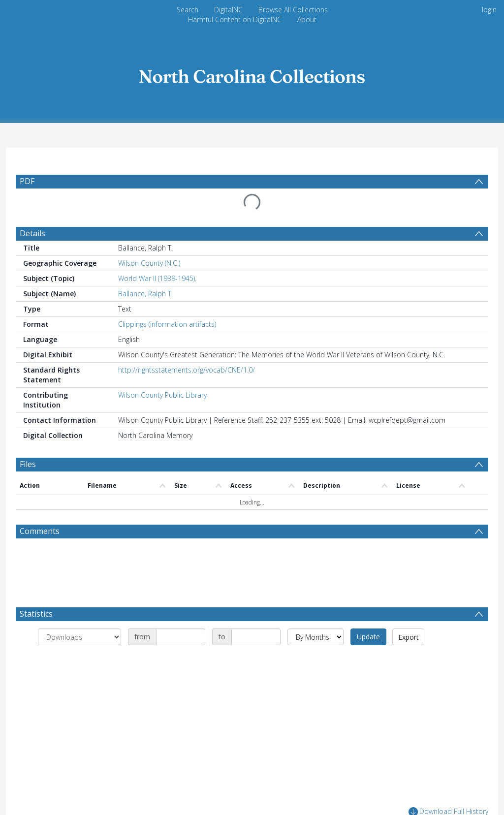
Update (368, 637)
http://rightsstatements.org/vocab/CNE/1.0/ (187, 370)
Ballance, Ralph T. (145, 294)
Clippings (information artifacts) (167, 324)
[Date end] (256, 637)
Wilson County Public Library (162, 395)
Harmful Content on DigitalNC (235, 19)
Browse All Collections (293, 10)
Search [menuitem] (188, 10)
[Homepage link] (252, 74)
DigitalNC (228, 10)
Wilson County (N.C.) (149, 263)
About (307, 19)
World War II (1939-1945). (157, 278)
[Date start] (181, 637)
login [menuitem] (489, 10)
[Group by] (79, 637)
